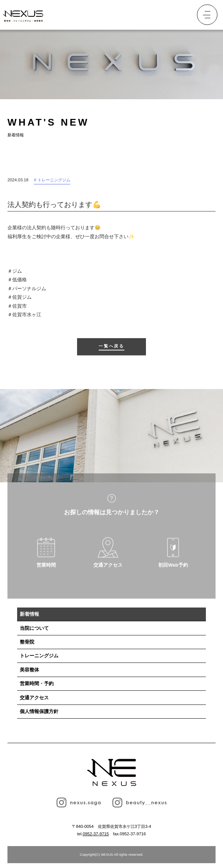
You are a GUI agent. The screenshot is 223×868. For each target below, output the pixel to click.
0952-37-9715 (96, 834)
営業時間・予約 (37, 684)
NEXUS (112, 773)
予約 (187, 15)
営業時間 (46, 569)
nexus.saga (79, 803)
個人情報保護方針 (39, 711)
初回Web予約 (173, 569)
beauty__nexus (140, 803)
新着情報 (29, 614)
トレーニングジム (39, 656)
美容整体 (29, 670)
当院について (34, 628)
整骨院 (27, 642)
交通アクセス (108, 569)
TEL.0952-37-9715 (171, 15)
